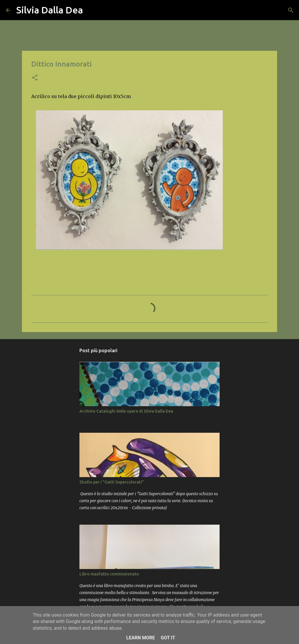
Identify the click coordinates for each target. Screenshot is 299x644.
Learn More (140, 638)
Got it (168, 638)
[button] (35, 78)
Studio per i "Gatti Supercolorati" (112, 482)
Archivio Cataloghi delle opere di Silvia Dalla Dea (126, 411)
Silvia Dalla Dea (50, 10)
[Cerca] (91, 10)
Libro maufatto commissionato (109, 574)
